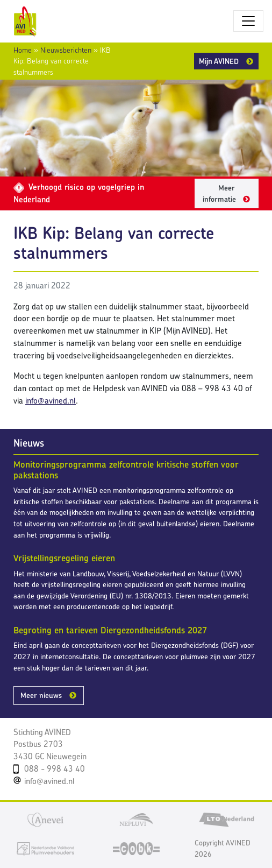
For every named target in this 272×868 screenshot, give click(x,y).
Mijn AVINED (219, 61)
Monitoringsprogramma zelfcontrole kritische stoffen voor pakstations (126, 470)
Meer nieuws (41, 695)
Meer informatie (219, 193)
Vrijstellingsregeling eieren (64, 558)
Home (23, 50)
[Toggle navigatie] (248, 21)
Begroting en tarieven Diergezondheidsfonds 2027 (110, 630)
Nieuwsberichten (66, 50)
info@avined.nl (51, 401)
